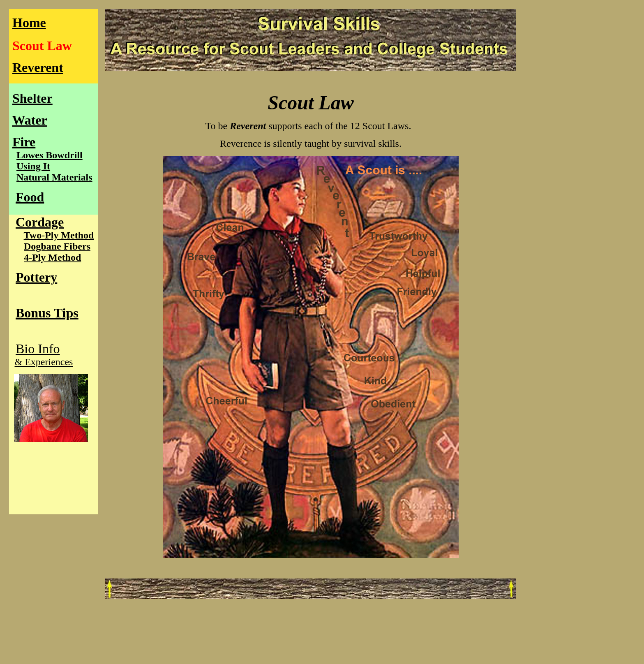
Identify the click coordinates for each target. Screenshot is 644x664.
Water (29, 120)
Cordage (40, 222)
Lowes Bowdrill (50, 155)
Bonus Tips (47, 313)
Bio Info (38, 349)
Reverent (38, 67)
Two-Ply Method (59, 235)
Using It (33, 166)
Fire (24, 142)
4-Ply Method (52, 257)
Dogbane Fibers (57, 246)
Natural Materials (54, 177)
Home (29, 23)
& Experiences (44, 362)
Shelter (32, 98)
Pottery (36, 277)
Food (30, 197)
